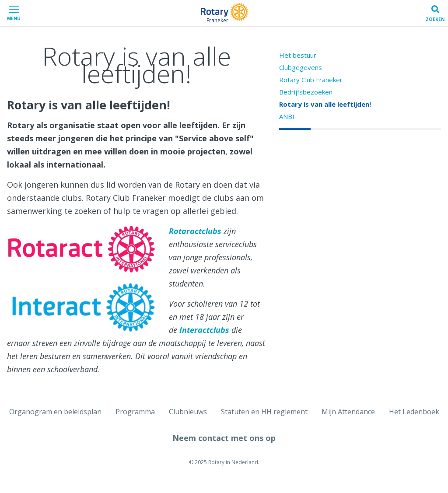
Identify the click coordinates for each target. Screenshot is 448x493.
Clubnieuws (188, 412)
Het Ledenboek (414, 412)
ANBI (287, 116)
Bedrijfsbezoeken (306, 92)
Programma (135, 412)
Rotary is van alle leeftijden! (325, 104)
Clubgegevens (301, 67)
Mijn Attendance (348, 412)
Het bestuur (298, 55)
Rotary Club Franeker (311, 80)
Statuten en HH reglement (264, 412)
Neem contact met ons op (224, 438)
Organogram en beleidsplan (55, 412)
